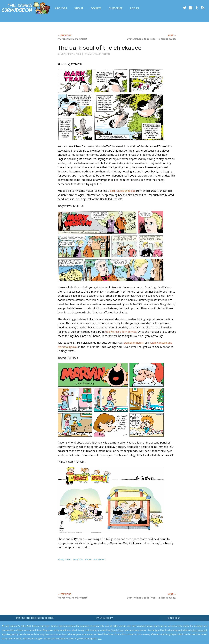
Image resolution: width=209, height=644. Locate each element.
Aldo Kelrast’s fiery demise (120, 332)
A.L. (100, 638)
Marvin (88, 559)
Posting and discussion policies (35, 618)
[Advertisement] (117, 580)
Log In (134, 8)
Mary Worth (99, 559)
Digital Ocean (117, 630)
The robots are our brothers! (72, 39)
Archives (61, 8)
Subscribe (116, 8)
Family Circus (64, 559)
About (79, 8)
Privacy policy (104, 618)
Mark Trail (78, 559)
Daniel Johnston (134, 343)
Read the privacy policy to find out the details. (180, 624)
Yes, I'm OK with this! (181, 632)
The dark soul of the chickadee (100, 48)
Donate (96, 8)
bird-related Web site (123, 191)
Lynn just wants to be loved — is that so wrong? (152, 39)
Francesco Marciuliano (56, 634)
